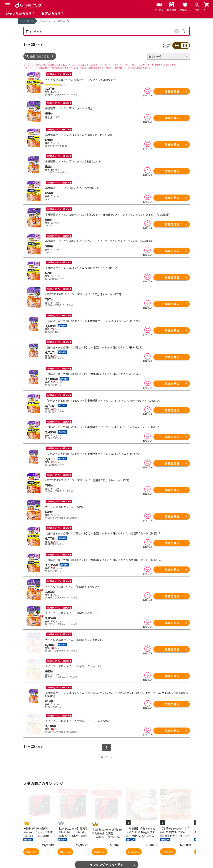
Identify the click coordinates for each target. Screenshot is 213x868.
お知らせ (113, 847)
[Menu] (8, 5)
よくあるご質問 (118, 853)
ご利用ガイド (71, 864)
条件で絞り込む (40, 56)
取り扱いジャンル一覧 (37, 858)
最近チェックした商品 (37, 853)
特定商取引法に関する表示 (164, 862)
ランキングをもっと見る (106, 826)
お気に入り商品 (33, 847)
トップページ (27, 21)
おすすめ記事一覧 (74, 841)
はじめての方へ (118, 858)
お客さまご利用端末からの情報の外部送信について (167, 854)
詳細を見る (172, 91)
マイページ (70, 853)
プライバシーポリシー (161, 847)
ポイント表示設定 (74, 858)
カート (67, 847)
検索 (184, 31)
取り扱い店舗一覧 (34, 864)
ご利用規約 (154, 841)
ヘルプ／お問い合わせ (122, 841)
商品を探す (30, 841)
